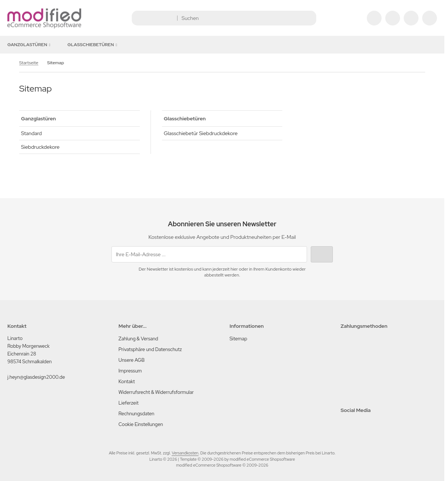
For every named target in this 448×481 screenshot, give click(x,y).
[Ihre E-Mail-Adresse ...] (209, 254)
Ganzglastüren (30, 45)
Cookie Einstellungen (141, 424)
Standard (31, 133)
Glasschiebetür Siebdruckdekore (201, 133)
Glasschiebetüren (94, 45)
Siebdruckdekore (40, 147)
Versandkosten (185, 453)
